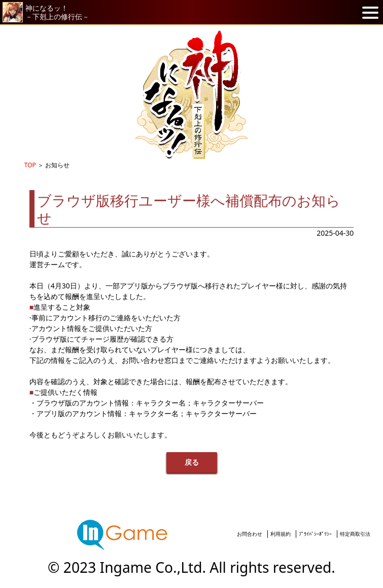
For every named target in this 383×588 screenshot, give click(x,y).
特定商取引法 (355, 534)
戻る (192, 463)
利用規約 (281, 534)
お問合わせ (250, 534)
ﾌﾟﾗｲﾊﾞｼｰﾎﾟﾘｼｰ (315, 534)
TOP (30, 165)
